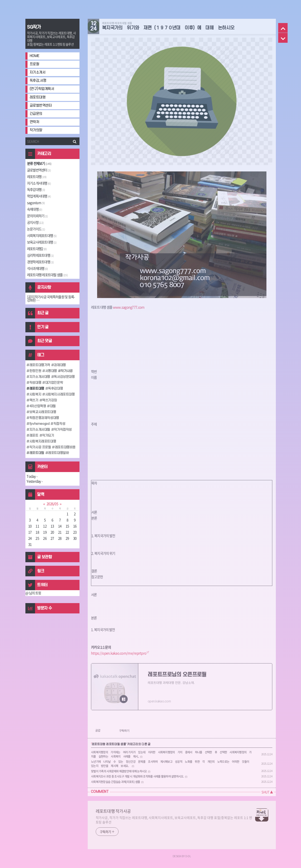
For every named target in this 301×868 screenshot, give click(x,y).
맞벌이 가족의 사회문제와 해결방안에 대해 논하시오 (119, 771)
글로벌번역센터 (41, 106)
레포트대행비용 (65, 447)
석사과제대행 (38, 268)
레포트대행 (38, 97)
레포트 (33, 436)
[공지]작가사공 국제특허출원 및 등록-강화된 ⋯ (51, 299)
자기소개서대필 (39, 430)
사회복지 (35, 394)
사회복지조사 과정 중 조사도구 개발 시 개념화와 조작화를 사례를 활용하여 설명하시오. (137, 776)
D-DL (188, 856)
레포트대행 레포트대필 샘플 (47, 275)
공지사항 (35, 222)
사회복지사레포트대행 (59, 394)
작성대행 (35, 383)
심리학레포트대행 (40, 255)
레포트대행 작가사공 (113, 811)
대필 (53, 406)
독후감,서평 (38, 81)
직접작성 (59, 424)
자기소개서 (38, 72)
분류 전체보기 (39, 163)
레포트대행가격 (39, 365)
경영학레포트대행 (40, 262)
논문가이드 (36, 229)
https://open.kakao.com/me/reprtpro (119, 653)
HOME (35, 56)
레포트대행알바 (58, 453)
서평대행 (51, 371)
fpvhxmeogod (39, 424)
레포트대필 (36, 453)
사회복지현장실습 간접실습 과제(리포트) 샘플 (115, 782)
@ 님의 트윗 (33, 593)
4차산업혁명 (37, 406)
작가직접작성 (62, 430)
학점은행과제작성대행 (44, 418)
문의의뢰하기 (38, 216)
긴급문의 (36, 114)
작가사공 (66, 371)
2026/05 (52, 504)
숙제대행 (35, 209)
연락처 (34, 122)
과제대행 (59, 365)
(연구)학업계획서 (42, 89)
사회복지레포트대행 (42, 236)
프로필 (34, 64)
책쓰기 (33, 400)
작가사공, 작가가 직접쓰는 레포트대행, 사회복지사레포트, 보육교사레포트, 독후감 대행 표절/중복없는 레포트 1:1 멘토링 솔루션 (174, 820)
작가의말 (36, 130)
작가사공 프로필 (40, 447)
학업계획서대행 (39, 196)
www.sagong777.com (129, 307)
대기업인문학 (53, 383)
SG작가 (34, 27)
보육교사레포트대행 (42, 242)
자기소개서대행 (39, 183)
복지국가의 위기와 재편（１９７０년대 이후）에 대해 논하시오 (168, 28)
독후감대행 (36, 190)
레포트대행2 (37, 249)
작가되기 (48, 436)
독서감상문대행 (64, 377)
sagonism (36, 203)
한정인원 (35, 371)
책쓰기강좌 (49, 400)
